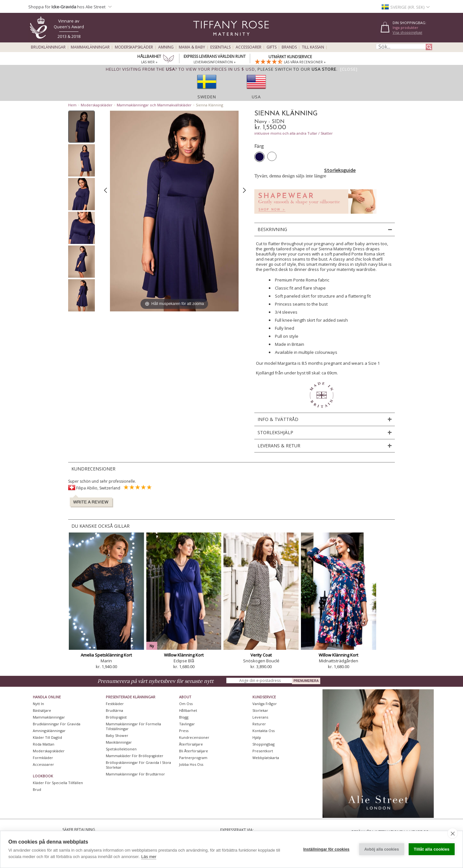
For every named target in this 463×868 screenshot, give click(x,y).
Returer (259, 724)
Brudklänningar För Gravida (57, 724)
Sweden (207, 97)
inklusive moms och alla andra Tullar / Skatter (294, 133)
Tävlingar (187, 724)
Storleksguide (340, 170)
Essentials (220, 47)
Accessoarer (249, 47)
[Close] (349, 69)
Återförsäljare (191, 744)
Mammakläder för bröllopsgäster (135, 756)
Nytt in (38, 704)
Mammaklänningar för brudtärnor (135, 774)
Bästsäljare (42, 710)
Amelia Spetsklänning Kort (106, 655)
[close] (453, 833)
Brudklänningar (48, 47)
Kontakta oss (263, 731)
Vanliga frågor (265, 704)
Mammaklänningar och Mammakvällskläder (154, 105)
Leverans (260, 717)
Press (184, 731)
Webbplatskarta (266, 758)
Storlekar (260, 710)
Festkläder (115, 704)
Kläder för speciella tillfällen (58, 783)
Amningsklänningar (49, 731)
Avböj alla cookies (382, 849)
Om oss (186, 704)
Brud (37, 789)
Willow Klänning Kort (184, 655)
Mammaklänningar (90, 47)
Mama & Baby (192, 47)
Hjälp (257, 737)
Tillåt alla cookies (432, 849)
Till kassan (313, 47)
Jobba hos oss (191, 764)
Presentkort (263, 751)
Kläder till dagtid (47, 737)
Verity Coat (261, 655)
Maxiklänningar (119, 742)
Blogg (184, 717)
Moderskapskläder (134, 47)
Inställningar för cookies (326, 849)
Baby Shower (117, 735)
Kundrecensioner (194, 737)
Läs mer (149, 857)
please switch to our (297, 69)
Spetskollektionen (121, 749)
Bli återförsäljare (194, 751)
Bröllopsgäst (116, 717)
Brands (289, 47)
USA (256, 97)
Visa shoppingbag (407, 32)
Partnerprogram (193, 758)
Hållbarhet (188, 710)
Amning (166, 47)
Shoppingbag (263, 744)
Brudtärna (114, 710)
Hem (72, 105)
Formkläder (43, 758)
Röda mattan (44, 744)
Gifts (272, 47)
